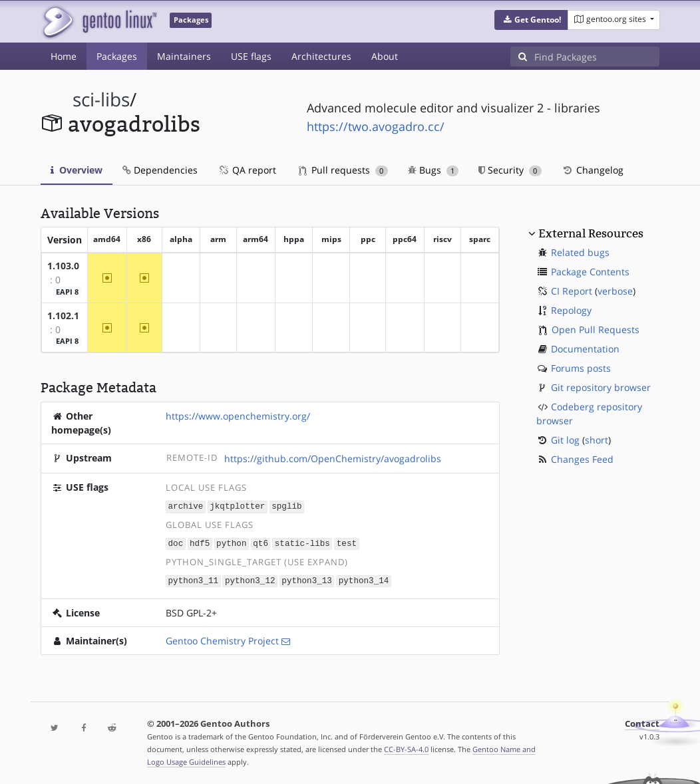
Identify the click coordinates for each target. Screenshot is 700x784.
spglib (286, 506)
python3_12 (250, 579)
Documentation (585, 349)
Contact (642, 722)
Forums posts (581, 368)
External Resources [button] (591, 233)
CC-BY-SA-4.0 (406, 747)
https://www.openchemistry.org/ (238, 416)
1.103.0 (63, 266)
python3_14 (364, 579)
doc (176, 542)
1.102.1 (63, 316)
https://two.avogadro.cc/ (376, 126)
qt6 (261, 542)
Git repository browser (601, 387)
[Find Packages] (597, 57)
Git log (565, 440)
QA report (247, 170)
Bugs (434, 170)
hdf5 (200, 542)
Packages (117, 56)
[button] (531, 20)
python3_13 (307, 579)
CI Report (572, 291)
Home (64, 56)
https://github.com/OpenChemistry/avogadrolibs (333, 458)
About (385, 56)
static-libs (302, 542)
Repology (571, 310)
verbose (615, 291)
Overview (77, 170)
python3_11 (194, 579)
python (231, 542)
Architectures (321, 56)
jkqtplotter (237, 506)
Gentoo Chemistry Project (222, 639)
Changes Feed (582, 459)
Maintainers (184, 56)
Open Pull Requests (596, 329)
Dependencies (160, 170)
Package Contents (590, 272)
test (347, 542)
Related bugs (580, 252)
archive (186, 506)
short (597, 440)
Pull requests (343, 170)
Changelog (593, 170)
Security (510, 170)
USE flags (251, 56)
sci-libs (101, 99)
